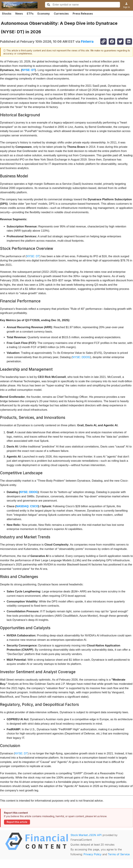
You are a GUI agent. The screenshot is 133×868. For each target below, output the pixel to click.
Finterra (87, 42)
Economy (44, 14)
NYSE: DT (28, 70)
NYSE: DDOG (81, 357)
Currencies (61, 14)
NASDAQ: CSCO (27, 506)
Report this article (17, 822)
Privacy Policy (92, 854)
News (19, 14)
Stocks (7, 14)
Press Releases (83, 14)
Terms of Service (119, 854)
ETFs (30, 14)
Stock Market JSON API (86, 835)
